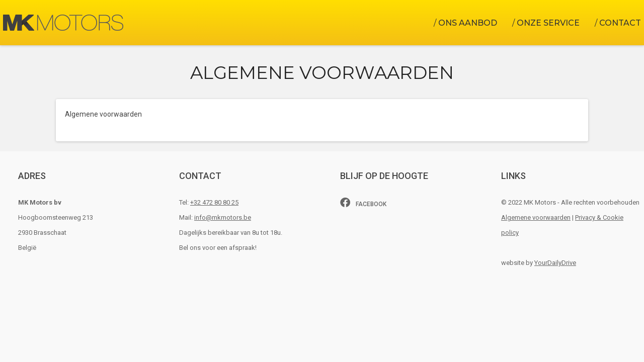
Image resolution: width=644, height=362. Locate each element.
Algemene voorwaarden (536, 217)
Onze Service (548, 23)
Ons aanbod (468, 23)
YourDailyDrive (555, 263)
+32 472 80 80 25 (214, 202)
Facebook (363, 203)
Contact (620, 23)
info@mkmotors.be (223, 217)
